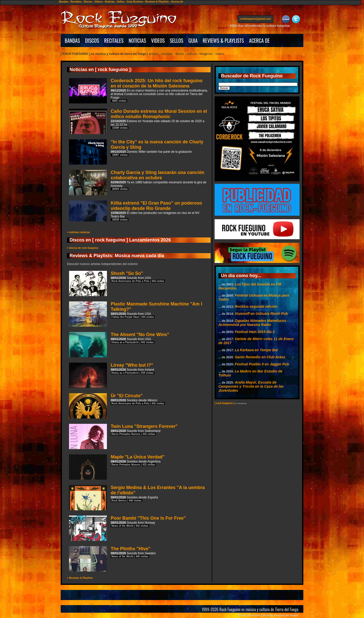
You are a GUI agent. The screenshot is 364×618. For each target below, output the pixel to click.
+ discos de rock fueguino (83, 248)
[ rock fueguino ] (224, 403)
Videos (98, 2)
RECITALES (114, 40)
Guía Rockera (135, 2)
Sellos (121, 2)
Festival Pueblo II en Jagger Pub (262, 364)
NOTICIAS (137, 40)
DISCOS (92, 40)
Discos (88, 2)
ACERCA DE (259, 40)
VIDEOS (158, 40)
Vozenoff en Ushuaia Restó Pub (261, 314)
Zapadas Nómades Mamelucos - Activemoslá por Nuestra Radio (253, 323)
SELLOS (177, 40)
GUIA (193, 40)
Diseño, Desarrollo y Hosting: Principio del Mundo (268, 615)
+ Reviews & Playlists (80, 578)
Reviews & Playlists (157, 2)
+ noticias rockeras (78, 232)
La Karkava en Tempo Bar (256, 350)
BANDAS (72, 40)
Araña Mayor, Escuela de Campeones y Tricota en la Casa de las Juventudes (251, 386)
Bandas (64, 2)
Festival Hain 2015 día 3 (255, 332)
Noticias (110, 2)
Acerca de (177, 2)
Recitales (76, 2)
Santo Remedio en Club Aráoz (260, 357)
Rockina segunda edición (256, 306)
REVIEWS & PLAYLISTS (223, 40)
